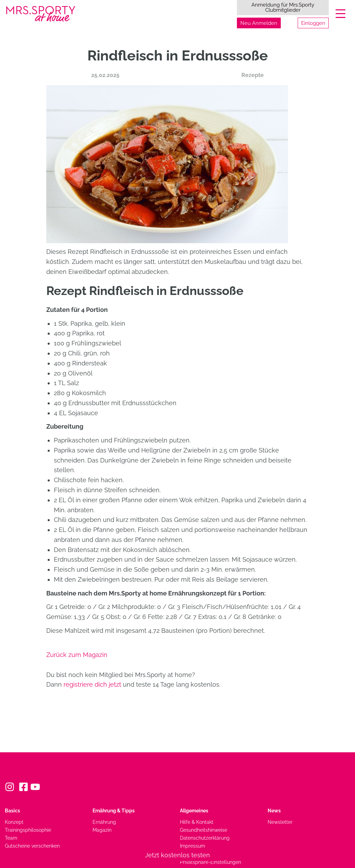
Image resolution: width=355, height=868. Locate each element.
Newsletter (280, 822)
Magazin (102, 830)
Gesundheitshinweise (204, 830)
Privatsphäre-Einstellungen (210, 862)
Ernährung (104, 822)
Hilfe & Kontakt (197, 822)
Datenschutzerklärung (205, 838)
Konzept (14, 822)
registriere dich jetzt (92, 684)
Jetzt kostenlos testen (177, 855)
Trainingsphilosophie (28, 830)
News (274, 810)
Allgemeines (194, 810)
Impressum (193, 846)
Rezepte (253, 75)
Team (11, 838)
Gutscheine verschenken (32, 846)
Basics (12, 810)
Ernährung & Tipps (114, 810)
